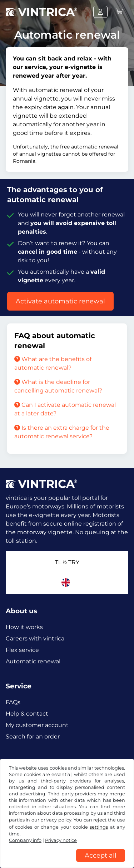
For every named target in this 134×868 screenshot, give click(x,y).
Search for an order (33, 737)
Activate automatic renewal (60, 301)
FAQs (13, 702)
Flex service (22, 650)
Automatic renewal (33, 661)
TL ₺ (67, 562)
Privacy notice (61, 840)
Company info (25, 840)
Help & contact (27, 714)
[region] (67, 863)
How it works (24, 627)
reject (100, 820)
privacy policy (56, 820)
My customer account (37, 725)
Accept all (101, 855)
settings (99, 827)
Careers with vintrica (35, 638)
